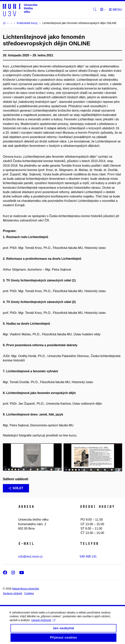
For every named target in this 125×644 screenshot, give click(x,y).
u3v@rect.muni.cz (30, 557)
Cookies (29, 593)
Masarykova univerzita (25, 589)
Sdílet (16, 488)
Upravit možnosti (43, 623)
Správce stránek (12, 593)
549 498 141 (88, 557)
